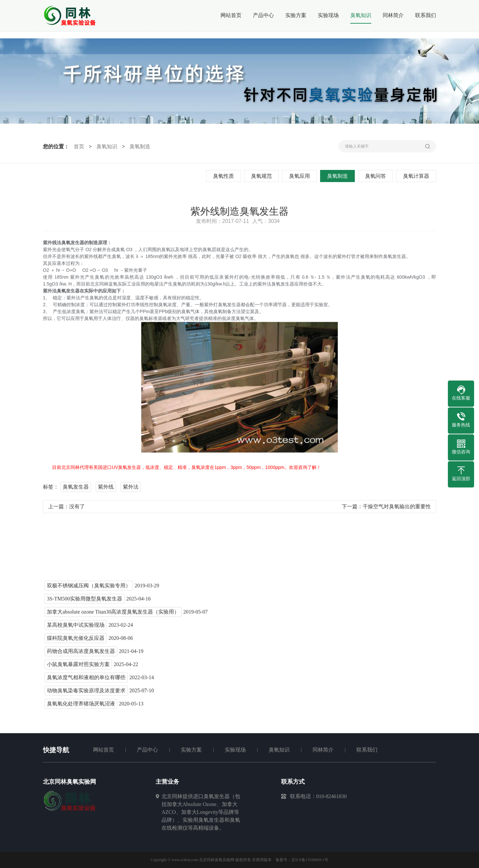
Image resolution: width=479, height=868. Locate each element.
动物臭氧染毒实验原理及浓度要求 (86, 693)
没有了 (77, 509)
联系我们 (367, 750)
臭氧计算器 (418, 176)
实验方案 (191, 750)
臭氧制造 (139, 146)
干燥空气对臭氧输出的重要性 (397, 509)
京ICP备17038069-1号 (310, 860)
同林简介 (323, 750)
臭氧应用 (301, 176)
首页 (77, 146)
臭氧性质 (225, 176)
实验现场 (235, 750)
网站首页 (104, 750)
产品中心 (147, 750)
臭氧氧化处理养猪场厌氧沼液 (81, 706)
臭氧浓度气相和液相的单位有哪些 (86, 680)
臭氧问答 (377, 176)
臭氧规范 (263, 176)
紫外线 (106, 490)
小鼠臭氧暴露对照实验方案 (78, 667)
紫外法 (131, 490)
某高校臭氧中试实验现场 (76, 628)
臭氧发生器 (76, 490)
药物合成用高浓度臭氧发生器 (81, 654)
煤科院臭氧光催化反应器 (76, 641)
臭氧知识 (105, 146)
